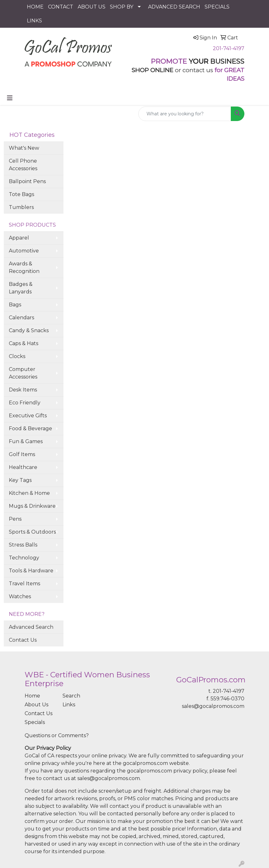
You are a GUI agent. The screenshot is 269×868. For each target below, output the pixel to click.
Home (32, 696)
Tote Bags (21, 194)
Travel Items (24, 584)
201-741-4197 (229, 48)
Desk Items (23, 390)
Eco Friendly (25, 403)
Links (69, 705)
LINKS (34, 21)
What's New (24, 148)
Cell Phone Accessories (23, 165)
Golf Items (22, 454)
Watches (20, 596)
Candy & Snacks (29, 330)
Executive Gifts (28, 416)
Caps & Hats (24, 343)
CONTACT (61, 7)
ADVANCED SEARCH (174, 7)
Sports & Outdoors (32, 532)
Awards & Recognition (24, 267)
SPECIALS (217, 7)
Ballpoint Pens (27, 181)
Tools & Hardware (31, 571)
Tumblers (21, 207)
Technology (24, 558)
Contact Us (23, 640)
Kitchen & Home (29, 493)
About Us (36, 705)
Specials (35, 722)
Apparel (19, 238)
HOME (35, 7)
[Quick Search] (185, 114)
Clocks (17, 356)
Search (71, 696)
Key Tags (20, 480)
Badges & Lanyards (21, 288)
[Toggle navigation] (10, 98)
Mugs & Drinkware (32, 506)
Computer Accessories (23, 373)
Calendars (21, 318)
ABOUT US (92, 7)
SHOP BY (122, 7)
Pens (15, 519)
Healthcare (23, 467)
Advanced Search (31, 627)
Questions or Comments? (57, 735)
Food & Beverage (30, 428)
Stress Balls (23, 545)
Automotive (24, 251)
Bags (15, 305)
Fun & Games (26, 441)
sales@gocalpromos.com (213, 706)
